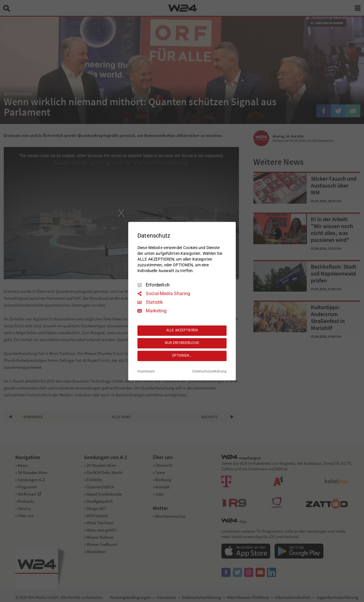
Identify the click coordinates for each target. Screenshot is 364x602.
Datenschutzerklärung (209, 371)
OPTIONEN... (182, 356)
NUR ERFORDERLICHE (182, 343)
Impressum (146, 371)
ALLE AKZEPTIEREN (182, 330)
